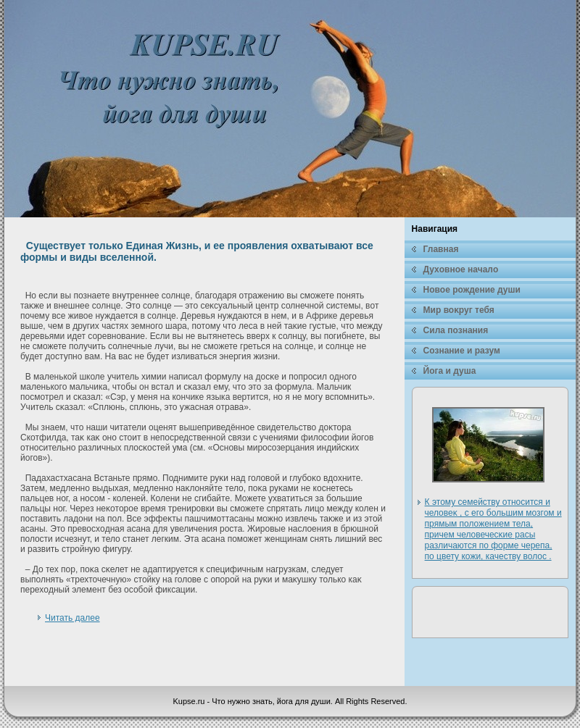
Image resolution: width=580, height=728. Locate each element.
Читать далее (72, 618)
